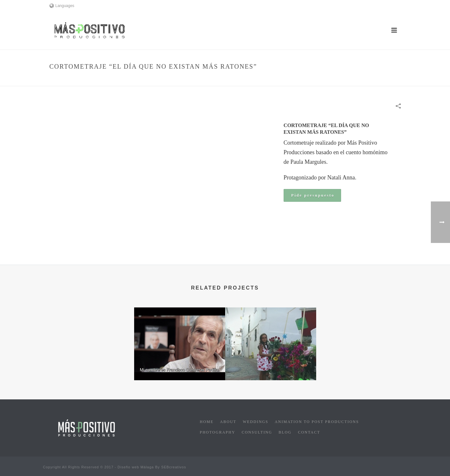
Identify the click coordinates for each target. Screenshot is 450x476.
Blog (285, 432)
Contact (309, 432)
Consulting (257, 432)
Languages (62, 6)
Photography (218, 432)
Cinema (277, 80)
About (228, 422)
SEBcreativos (174, 467)
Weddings (256, 422)
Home (260, 80)
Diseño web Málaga (136, 467)
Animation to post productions (317, 422)
